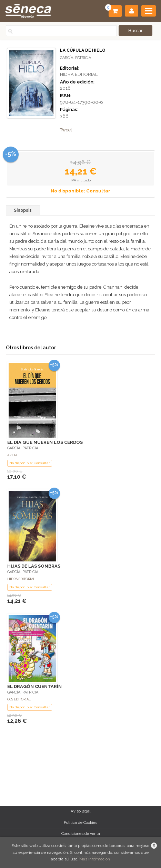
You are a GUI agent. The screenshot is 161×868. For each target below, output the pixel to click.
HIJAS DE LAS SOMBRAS (34, 566)
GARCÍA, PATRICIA (76, 58)
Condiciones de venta (81, 834)
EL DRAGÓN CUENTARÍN (34, 686)
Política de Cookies (80, 822)
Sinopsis (23, 210)
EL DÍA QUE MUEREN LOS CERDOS (45, 442)
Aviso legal (80, 811)
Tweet (66, 130)
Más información (95, 859)
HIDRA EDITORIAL (79, 74)
